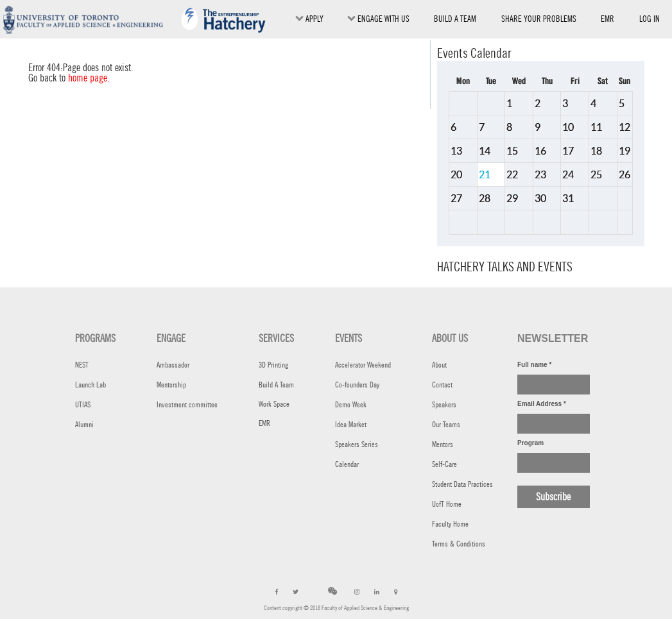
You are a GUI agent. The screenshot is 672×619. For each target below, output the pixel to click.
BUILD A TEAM (455, 19)
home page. (89, 78)
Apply (309, 19)
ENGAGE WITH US (378, 19)
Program (530, 443)
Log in (650, 19)
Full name (534, 365)
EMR (607, 21)
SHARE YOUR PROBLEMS (539, 19)
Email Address (542, 404)
